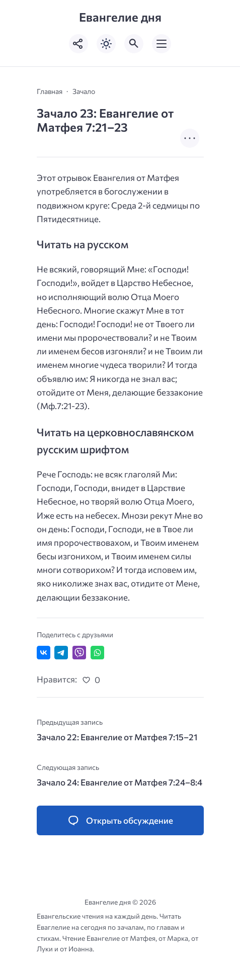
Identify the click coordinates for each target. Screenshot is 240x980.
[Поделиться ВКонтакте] (44, 653)
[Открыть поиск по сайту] (134, 44)
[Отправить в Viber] (79, 653)
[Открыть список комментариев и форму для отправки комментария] (120, 821)
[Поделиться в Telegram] (61, 653)
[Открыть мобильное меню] (162, 44)
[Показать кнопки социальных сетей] (78, 44)
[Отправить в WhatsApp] (97, 653)
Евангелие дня (120, 17)
